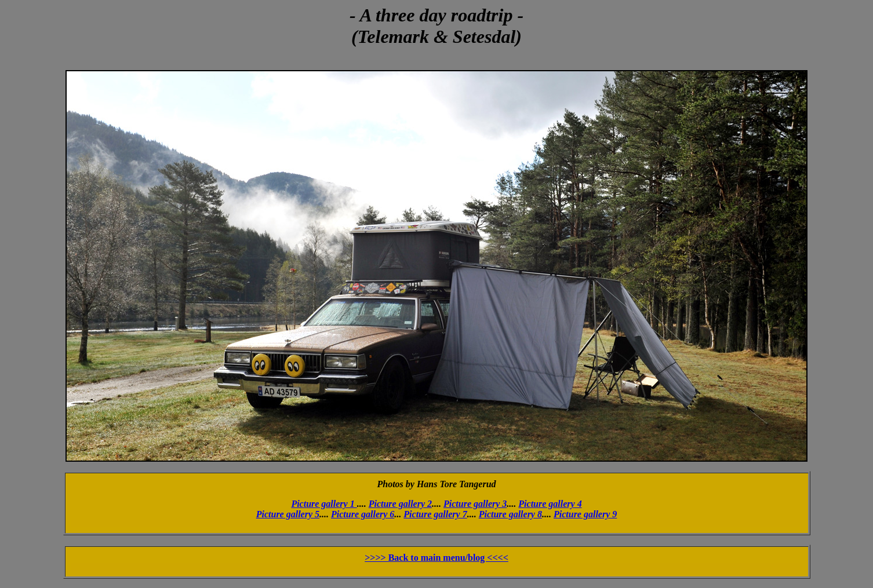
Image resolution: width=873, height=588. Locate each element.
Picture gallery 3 (475, 504)
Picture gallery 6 (363, 514)
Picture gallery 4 (550, 504)
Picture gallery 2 (400, 504)
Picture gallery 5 (288, 514)
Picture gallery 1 (324, 504)
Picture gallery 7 (435, 514)
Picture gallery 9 (585, 514)
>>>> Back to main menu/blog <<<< (437, 558)
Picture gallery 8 (510, 514)
